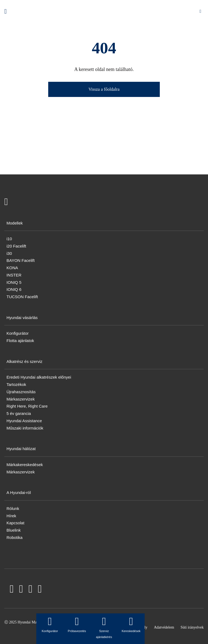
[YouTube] (21, 590)
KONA (12, 268)
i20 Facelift (16, 246)
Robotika (14, 537)
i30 (9, 253)
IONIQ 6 (14, 289)
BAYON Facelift (21, 260)
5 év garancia (19, 413)
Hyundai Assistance (24, 421)
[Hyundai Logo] (6, 11)
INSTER (14, 275)
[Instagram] (40, 590)
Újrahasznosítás (21, 392)
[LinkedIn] (30, 590)
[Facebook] (12, 590)
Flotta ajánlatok (20, 341)
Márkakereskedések (25, 465)
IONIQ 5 (14, 282)
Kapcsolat (15, 523)
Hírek (11, 516)
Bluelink (14, 530)
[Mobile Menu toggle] (200, 11)
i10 (9, 239)
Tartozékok (16, 384)
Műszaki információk (25, 428)
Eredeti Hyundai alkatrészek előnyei (39, 377)
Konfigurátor (18, 333)
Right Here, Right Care (27, 406)
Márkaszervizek (21, 399)
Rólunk (13, 508)
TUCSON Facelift (22, 297)
